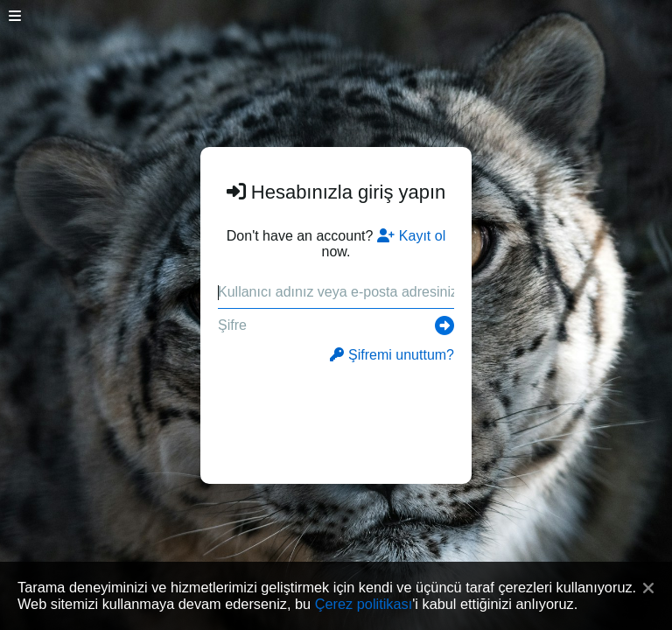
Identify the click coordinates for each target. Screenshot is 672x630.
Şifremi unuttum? (392, 355)
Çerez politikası (364, 604)
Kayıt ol (411, 236)
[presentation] (336, 414)
